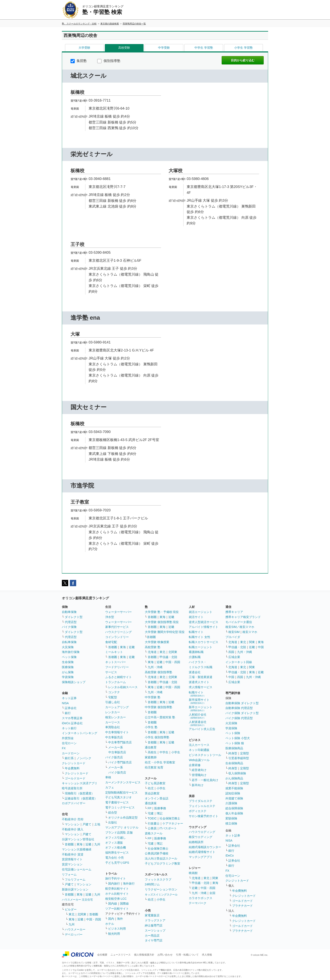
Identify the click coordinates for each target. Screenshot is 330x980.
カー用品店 (152, 936)
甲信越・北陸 (168, 657)
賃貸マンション (72, 864)
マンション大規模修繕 (77, 849)
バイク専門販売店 (120, 762)
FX (64, 748)
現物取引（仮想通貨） (80, 793)
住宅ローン (69, 743)
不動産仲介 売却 (73, 819)
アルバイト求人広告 (202, 729)
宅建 (151, 813)
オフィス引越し (116, 838)
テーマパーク (198, 903)
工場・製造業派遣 (201, 677)
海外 (120, 919)
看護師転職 (196, 652)
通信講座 (151, 803)
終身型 (233, 753)
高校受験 (124, 48)
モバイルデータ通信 (239, 622)
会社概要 (102, 955)
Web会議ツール (199, 760)
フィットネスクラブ (158, 879)
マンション (72, 824)
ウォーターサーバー (118, 612)
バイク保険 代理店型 (239, 718)
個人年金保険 (234, 813)
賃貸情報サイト (72, 859)
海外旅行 (129, 883)
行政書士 (154, 823)
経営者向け (199, 770)
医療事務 (160, 808)
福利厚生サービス (117, 853)
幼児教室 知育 (154, 767)
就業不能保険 (234, 788)
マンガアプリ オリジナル (122, 827)
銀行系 (69, 758)
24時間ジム (152, 884)
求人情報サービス (201, 687)
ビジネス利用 (117, 929)
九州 (97, 844)
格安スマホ (250, 632)
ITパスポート (168, 828)
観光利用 (114, 934)
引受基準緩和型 (239, 758)
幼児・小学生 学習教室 (160, 762)
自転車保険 (69, 642)
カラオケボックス (201, 898)
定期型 (245, 753)
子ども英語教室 (155, 783)
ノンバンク (84, 758)
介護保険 (231, 803)
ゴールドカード (75, 778)
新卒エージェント (201, 709)
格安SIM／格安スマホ (240, 627)
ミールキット (114, 652)
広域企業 (234, 657)
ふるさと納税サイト (118, 677)
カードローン (71, 753)
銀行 (68, 713)
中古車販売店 (114, 737)
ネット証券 (69, 698)
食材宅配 (111, 642)
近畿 (88, 844)
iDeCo (230, 855)
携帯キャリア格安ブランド (243, 617)
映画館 (193, 873)
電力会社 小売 (114, 858)
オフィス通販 (114, 843)
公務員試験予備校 (157, 853)
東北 (72, 914)
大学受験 (84, 48)
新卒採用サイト (199, 701)
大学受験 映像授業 (157, 642)
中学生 (164, 752)
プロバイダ (233, 637)
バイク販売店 (114, 757)
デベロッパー (74, 934)
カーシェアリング (117, 707)
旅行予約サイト (116, 878)
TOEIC (152, 818)
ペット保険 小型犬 (238, 738)
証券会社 (71, 708)
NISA (65, 703)
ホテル (110, 924)
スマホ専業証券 (72, 718)
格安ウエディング (201, 837)
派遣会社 (195, 672)
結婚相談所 (196, 842)
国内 (111, 919)
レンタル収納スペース (123, 687)
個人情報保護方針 (144, 955)
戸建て (87, 824)
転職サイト (196, 632)
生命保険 (68, 662)
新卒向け (198, 785)
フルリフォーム (75, 879)
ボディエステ (198, 811)
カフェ (110, 787)
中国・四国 (94, 919)
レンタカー (113, 712)
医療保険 (68, 667)
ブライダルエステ (201, 801)
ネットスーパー (116, 662)
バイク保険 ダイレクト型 (242, 713)
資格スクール (154, 833)
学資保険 (68, 677)
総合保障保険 (234, 808)
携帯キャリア (234, 612)
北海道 (152, 652)
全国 (212, 893)
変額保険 (231, 818)
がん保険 (68, 672)
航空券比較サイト (117, 889)
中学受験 (164, 48)
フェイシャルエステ (202, 806)
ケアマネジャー (173, 823)
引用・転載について (187, 955)
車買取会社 (113, 727)
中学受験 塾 (153, 697)
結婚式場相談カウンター (205, 847)
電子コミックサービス (120, 807)
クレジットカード (74, 763)
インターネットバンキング (80, 733)
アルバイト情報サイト (204, 627)
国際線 (124, 904)
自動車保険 (69, 612)
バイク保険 (69, 627)
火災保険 (68, 647)
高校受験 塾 (153, 647)
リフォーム (69, 874)
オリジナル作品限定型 (123, 818)
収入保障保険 (237, 773)
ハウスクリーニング (118, 632)
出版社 (113, 822)
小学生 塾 (151, 727)
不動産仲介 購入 (73, 829)
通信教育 (151, 747)
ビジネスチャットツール (205, 755)
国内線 (113, 904)
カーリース (113, 722)
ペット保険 (69, 657)
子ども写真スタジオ (118, 797)
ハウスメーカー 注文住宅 (77, 900)
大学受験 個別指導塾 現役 (162, 622)
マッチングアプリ (201, 857)
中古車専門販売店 (120, 742)
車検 (108, 777)
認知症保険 (233, 793)
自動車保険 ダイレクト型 (242, 703)
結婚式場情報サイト (202, 852)
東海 (80, 844)
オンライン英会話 (157, 798)
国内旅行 (114, 883)
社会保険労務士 (170, 818)
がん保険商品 (234, 778)
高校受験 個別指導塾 (158, 672)
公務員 (152, 828)
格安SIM (234, 632)
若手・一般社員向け (205, 780)
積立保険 (231, 823)
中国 (261, 647)
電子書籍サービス (117, 802)
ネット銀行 (69, 728)
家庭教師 (151, 757)
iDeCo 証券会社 (72, 723)
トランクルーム (116, 682)
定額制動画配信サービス (121, 792)
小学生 (176, 752)
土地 (97, 824)
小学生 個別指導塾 (157, 737)
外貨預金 (68, 738)
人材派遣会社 (198, 723)
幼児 (151, 788)
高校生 (152, 752)
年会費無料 (72, 768)
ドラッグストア (155, 920)
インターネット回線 (239, 662)
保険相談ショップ (74, 682)
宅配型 (113, 697)
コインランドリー (117, 637)
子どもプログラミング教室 (162, 863)
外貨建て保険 (234, 798)
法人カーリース (199, 745)
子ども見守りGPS (117, 863)
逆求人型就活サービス (204, 622)
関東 (215, 878)
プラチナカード (242, 906)
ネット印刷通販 (199, 750)
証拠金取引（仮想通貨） (81, 798)
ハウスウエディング (202, 832)
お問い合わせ (165, 955)
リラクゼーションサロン (161, 889)
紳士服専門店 (154, 925)
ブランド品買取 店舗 (119, 833)
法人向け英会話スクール (161, 858)
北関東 (82, 914)
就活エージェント (201, 612)
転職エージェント (201, 647)
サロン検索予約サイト (204, 816)
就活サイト (196, 617)
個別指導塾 (109, 61)
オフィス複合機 (116, 847)
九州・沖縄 (155, 667)
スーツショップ (155, 930)
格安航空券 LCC (116, 899)
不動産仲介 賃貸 (73, 854)
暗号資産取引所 (72, 788)
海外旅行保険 (71, 652)
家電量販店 (152, 915)
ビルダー (71, 909)
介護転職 (195, 657)
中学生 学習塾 (204, 48)
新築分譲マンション (75, 889)
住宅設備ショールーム (77, 869)
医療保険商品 (234, 748)
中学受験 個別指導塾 (158, 707)
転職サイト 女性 (200, 637)
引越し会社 (113, 702)
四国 (231, 652)
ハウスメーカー (75, 929)
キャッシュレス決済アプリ (80, 783)
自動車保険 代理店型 (239, 708)
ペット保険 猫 (235, 743)
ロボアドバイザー (74, 803)
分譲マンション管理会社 (78, 839)
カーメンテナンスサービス (123, 782)
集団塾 (79, 61)
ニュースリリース (121, 955)
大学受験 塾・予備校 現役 (162, 612)
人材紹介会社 (198, 716)
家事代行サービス (117, 627)
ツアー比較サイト (117, 909)
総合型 (113, 812)
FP (150, 808)
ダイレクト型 (74, 617)
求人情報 (207, 955)
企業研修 (195, 765)
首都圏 (69, 844)
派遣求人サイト (199, 682)
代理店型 (71, 622)
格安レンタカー (116, 717)
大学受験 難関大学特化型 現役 (165, 632)
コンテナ (114, 692)
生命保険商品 (234, 763)
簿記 (160, 813)
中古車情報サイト (117, 732)
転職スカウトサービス (204, 642)
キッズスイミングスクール (161, 895)
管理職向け (199, 775)
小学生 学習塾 (244, 48)
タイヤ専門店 (154, 940)
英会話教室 (152, 793)
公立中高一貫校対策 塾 (160, 717)
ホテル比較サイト (117, 894)
